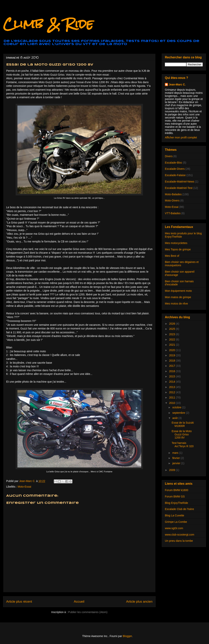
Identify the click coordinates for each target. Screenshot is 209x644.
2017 (173, 366)
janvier (177, 463)
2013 (173, 387)
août (175, 418)
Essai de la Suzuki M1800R (183, 424)
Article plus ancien (139, 602)
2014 (173, 382)
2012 (173, 392)
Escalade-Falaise (175, 175)
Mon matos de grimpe (178, 297)
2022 (173, 339)
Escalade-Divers (175, 169)
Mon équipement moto (178, 291)
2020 (173, 350)
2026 (173, 324)
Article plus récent (19, 602)
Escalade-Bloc (174, 163)
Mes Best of (172, 256)
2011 (173, 397)
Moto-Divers (172, 200)
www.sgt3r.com (174, 528)
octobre (177, 407)
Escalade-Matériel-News (180, 182)
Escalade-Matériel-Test (179, 188)
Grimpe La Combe (176, 522)
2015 (173, 376)
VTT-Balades (173, 213)
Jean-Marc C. (177, 84)
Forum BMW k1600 (177, 490)
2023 (173, 334)
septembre (179, 413)
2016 (173, 371)
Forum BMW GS (175, 496)
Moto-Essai (24, 487)
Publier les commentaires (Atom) (88, 612)
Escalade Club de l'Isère (179, 509)
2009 (173, 470)
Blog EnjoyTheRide (176, 503)
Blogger (127, 636)
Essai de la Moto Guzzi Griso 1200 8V (182, 434)
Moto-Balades (173, 194)
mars (176, 453)
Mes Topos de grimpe (178, 249)
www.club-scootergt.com (180, 535)
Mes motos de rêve (176, 304)
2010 (173, 403)
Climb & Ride (48, 24)
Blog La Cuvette (175, 515)
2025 (173, 329)
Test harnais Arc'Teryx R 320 (183, 445)
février (176, 458)
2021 (173, 345)
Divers (169, 156)
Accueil (79, 602)
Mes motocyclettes (176, 243)
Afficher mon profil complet (181, 137)
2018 (173, 361)
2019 (173, 355)
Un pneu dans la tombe (179, 541)
